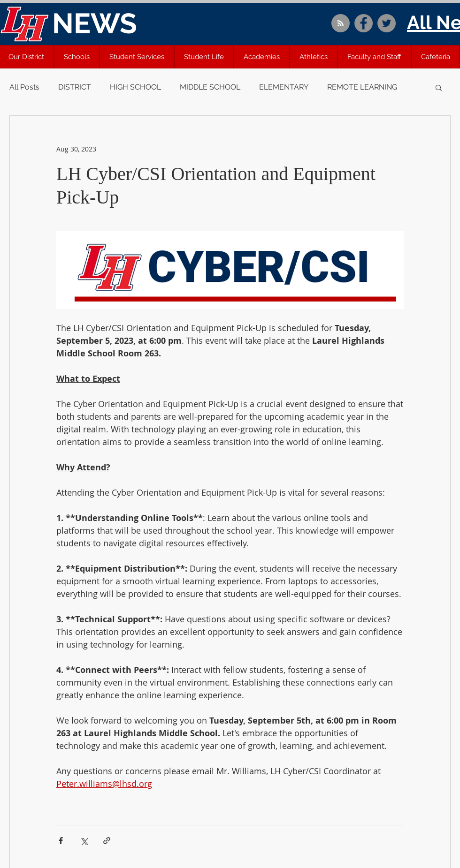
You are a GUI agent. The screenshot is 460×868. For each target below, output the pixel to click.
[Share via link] (107, 841)
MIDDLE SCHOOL (210, 87)
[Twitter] (387, 23)
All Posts (24, 87)
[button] (77, 57)
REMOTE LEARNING (362, 87)
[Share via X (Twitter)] (84, 841)
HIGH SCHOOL (135, 87)
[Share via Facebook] (61, 841)
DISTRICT (75, 87)
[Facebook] (364, 23)
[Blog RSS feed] (341, 24)
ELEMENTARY (284, 87)
